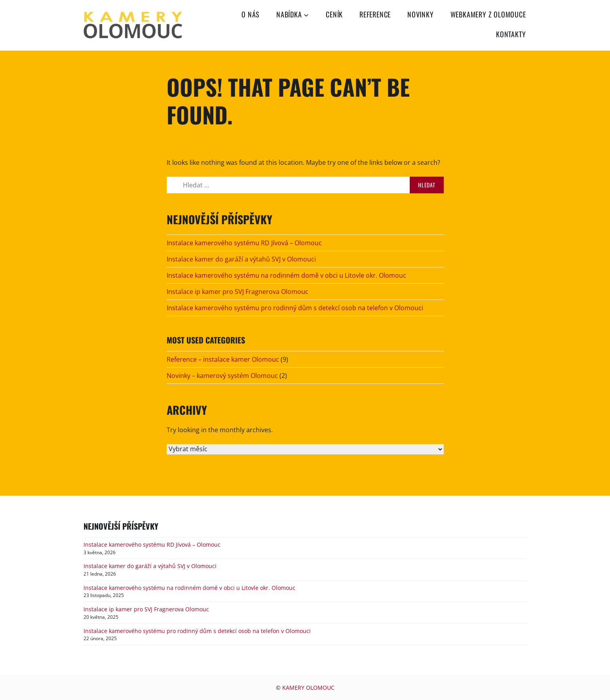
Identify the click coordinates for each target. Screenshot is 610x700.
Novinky (421, 14)
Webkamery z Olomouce (488, 14)
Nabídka (289, 14)
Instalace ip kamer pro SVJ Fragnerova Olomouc (238, 292)
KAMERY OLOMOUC (308, 688)
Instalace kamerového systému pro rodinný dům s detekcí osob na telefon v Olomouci (295, 308)
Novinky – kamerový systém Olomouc (222, 376)
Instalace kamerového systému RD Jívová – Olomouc (244, 243)
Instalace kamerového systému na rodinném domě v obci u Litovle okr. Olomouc (286, 275)
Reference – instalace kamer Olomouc (223, 359)
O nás (251, 14)
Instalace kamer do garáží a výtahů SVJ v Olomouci (241, 259)
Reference (375, 14)
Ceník (334, 14)
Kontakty (511, 34)
